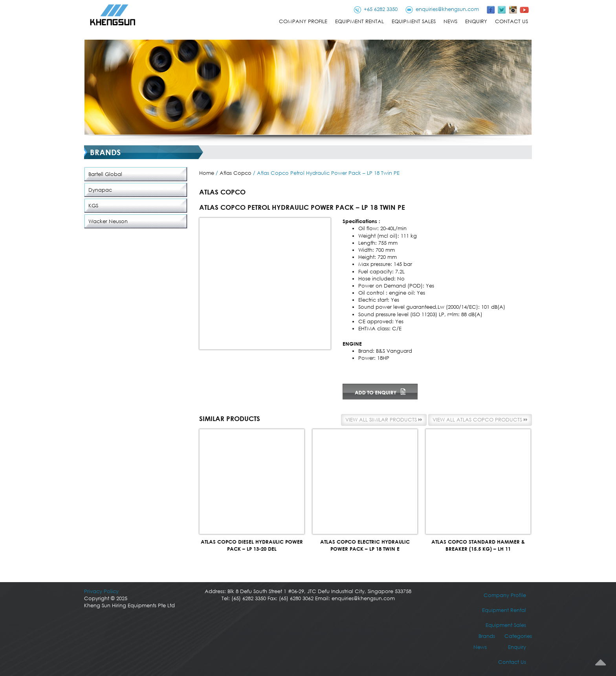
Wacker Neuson (108, 221)
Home (207, 173)
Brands (487, 636)
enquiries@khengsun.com (447, 9)
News (450, 21)
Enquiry (476, 21)
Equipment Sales (414, 21)
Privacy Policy (101, 591)
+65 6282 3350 (381, 9)
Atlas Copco (236, 173)
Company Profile (303, 21)
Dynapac (100, 190)
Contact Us (511, 21)
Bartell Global (105, 174)
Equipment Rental (359, 21)
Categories (518, 636)
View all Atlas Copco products (480, 420)
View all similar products (384, 420)
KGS (93, 206)
